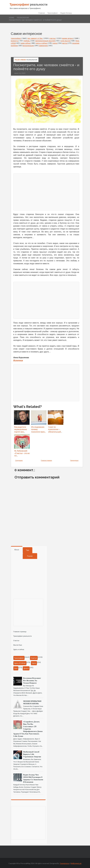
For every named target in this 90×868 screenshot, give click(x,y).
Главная (42, 13)
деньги (26, 668)
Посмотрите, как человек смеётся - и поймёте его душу (35, 20)
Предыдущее (74, 460)
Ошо (16, 668)
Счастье (16, 640)
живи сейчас (26, 43)
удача (55, 43)
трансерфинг (16, 38)
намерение (43, 46)
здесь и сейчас (42, 43)
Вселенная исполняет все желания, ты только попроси (32, 680)
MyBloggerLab (76, 863)
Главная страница (46, 460)
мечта (65, 43)
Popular (30, 556)
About (17, 550)
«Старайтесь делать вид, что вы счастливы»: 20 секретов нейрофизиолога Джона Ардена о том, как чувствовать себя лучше (28, 729)
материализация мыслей (45, 41)
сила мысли (66, 41)
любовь (27, 41)
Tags (27, 550)
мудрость (15, 41)
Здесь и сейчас (19, 649)
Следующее (19, 460)
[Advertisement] (48, 192)
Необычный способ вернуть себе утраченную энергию (32, 754)
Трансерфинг (53, 13)
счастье (53, 38)
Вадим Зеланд (66, 13)
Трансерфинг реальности (23, 636)
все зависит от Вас (35, 38)
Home (12, 18)
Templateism (64, 863)
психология (23, 18)
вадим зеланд (68, 38)
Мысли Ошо (18, 645)
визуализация (28, 46)
